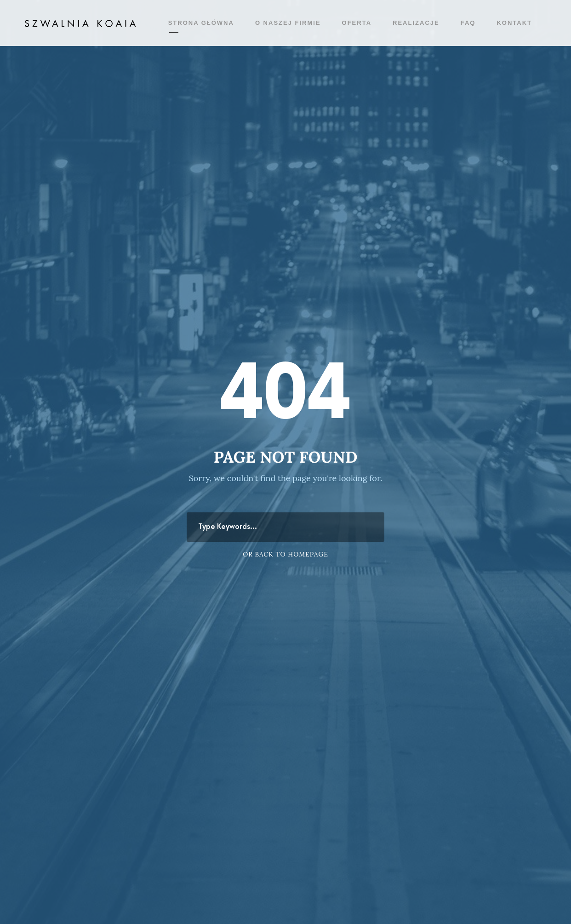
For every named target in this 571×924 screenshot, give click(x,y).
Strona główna (201, 23)
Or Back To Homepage (285, 554)
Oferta (357, 23)
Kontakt (514, 23)
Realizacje (416, 23)
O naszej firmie (288, 23)
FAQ (468, 23)
